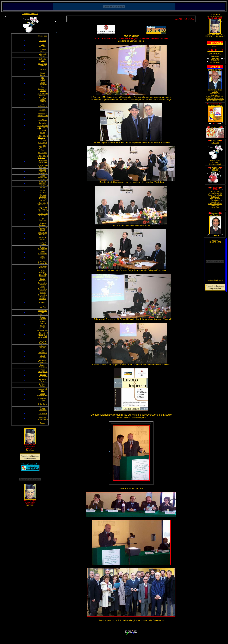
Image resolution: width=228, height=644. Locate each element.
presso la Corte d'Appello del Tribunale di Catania (215, 100)
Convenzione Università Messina (43, 291)
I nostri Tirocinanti (43, 280)
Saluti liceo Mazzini (215, 204)
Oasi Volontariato (43, 352)
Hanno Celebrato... (43, 366)
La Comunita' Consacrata (43, 161)
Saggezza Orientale (43, 243)
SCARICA (216, 235)
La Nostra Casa (43, 60)
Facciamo (43, 46)
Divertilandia (43, 311)
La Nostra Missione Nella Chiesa (43, 172)
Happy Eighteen (43, 318)
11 (42, 138)
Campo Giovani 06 (215, 193)
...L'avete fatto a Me (43, 390)
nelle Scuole (43, 178)
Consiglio (215, 92)
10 (40, 138)
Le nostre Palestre (43, 380)
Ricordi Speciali (43, 74)
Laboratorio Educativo (43, 196)
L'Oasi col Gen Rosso (43, 342)
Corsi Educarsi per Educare (43, 89)
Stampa (43, 423)
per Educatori (215, 215)
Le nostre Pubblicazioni (43, 361)
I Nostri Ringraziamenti (43, 395)
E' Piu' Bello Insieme (43, 199)
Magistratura (215, 95)
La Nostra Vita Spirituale (43, 166)
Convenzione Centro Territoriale (43, 297)
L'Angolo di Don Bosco (43, 224)
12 (44, 138)
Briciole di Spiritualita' (43, 253)
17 (46, 337)
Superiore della (215, 93)
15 (42, 337)
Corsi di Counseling (43, 84)
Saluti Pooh (215, 205)
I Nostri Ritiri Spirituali (43, 371)
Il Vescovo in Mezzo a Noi (43, 262)
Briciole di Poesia (43, 238)
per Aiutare (215, 55)
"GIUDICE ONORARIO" (215, 97)
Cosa (43, 45)
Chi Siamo (43, 41)
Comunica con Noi (43, 50)
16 (44, 337)
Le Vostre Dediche (43, 385)
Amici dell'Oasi (43, 126)
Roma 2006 (215, 192)
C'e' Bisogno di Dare (43, 399)
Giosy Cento (215, 200)
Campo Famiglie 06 (215, 195)
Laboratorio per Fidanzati (43, 208)
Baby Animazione (43, 313)
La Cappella (43, 64)
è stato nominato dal (215, 90)
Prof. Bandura (215, 199)
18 (43, 339)
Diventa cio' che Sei (43, 229)
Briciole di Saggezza (43, 248)
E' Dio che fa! (43, 404)
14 (39, 337)
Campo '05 (215, 197)
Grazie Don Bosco (43, 409)
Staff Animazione (43, 105)
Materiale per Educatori (43, 234)
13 (47, 335)
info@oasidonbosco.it (215, 280)
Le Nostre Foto (43, 330)
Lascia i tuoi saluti (30, 14)
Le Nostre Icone (43, 120)
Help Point (43, 307)
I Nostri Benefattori (43, 357)
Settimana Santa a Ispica (43, 418)
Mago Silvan (215, 202)
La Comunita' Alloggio (43, 55)
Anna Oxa (215, 207)
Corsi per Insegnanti (43, 183)
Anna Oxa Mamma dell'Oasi (43, 100)
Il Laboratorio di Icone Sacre (43, 115)
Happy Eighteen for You (43, 324)
